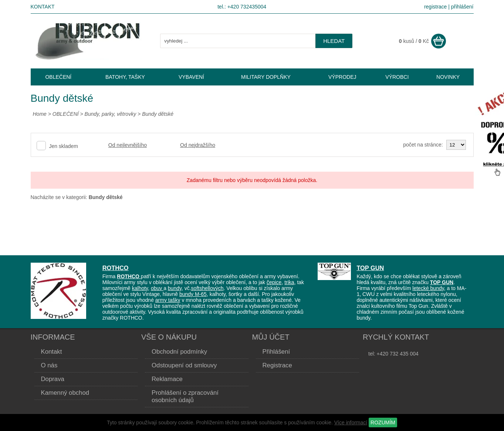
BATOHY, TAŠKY (125, 77)
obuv (157, 288)
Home (40, 114)
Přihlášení (276, 352)
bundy (175, 288)
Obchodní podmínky (179, 352)
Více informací (351, 422)
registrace (435, 7)
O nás (49, 365)
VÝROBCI (397, 77)
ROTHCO (116, 268)
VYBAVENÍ (191, 77)
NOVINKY (448, 77)
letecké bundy (428, 288)
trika (289, 282)
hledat (334, 41)
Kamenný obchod (65, 393)
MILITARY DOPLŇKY (266, 77)
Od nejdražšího (198, 145)
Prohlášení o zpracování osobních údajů (185, 396)
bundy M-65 (193, 294)
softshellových (207, 288)
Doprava (53, 379)
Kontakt (43, 7)
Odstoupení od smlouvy (184, 365)
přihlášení (462, 7)
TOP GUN (370, 268)
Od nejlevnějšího (128, 145)
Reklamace (167, 379)
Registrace (277, 365)
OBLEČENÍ (66, 114)
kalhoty (140, 288)
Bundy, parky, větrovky (111, 114)
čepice (274, 282)
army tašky (168, 300)
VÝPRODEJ (342, 77)
